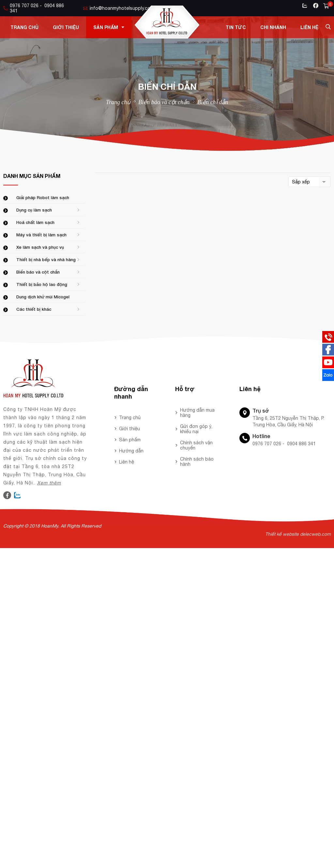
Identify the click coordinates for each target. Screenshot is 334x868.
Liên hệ (309, 27)
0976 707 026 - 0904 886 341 (34, 8)
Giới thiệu (66, 27)
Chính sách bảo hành (197, 462)
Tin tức (236, 27)
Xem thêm (49, 483)
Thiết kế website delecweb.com (298, 534)
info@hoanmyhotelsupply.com (119, 8)
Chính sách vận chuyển (196, 445)
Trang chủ (24, 27)
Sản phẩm (109, 27)
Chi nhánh (273, 27)
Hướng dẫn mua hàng (197, 413)
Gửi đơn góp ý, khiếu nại (196, 429)
